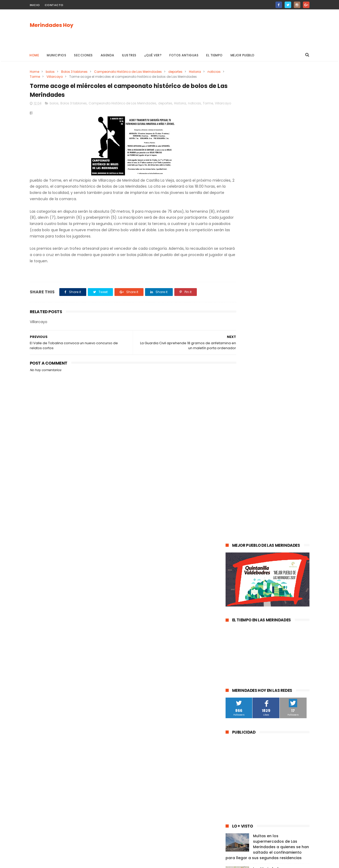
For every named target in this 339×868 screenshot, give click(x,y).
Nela (279, 695)
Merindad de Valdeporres (278, 560)
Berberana (286, 676)
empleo (280, 589)
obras (247, 560)
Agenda (107, 55)
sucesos (290, 511)
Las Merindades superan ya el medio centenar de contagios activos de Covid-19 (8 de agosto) (280, 405)
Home (35, 55)
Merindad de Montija (279, 618)
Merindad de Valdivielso (247, 589)
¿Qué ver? (153, 55)
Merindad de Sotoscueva (248, 579)
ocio (264, 531)
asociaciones (239, 608)
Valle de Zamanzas (287, 598)
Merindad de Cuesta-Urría (249, 676)
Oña (232, 560)
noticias (36, 77)
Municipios (57, 55)
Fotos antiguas (184, 55)
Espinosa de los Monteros (249, 540)
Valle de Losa (239, 569)
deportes (175, 72)
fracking (249, 618)
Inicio (35, 5)
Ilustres (129, 55)
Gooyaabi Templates (114, 861)
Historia (195, 72)
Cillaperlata (286, 685)
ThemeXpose (59, 861)
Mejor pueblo (243, 55)
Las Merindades (241, 531)
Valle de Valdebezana (281, 550)
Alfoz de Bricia (240, 647)
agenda (235, 511)
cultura (286, 521)
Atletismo (256, 598)
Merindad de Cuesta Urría (249, 685)
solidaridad (266, 608)
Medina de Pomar (262, 511)
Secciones (84, 55)
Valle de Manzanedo (259, 627)
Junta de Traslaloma (288, 656)
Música (262, 569)
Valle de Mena (262, 521)
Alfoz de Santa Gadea (246, 656)
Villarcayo (74, 77)
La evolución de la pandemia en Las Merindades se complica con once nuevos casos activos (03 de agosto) (267, 435)
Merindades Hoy (52, 25)
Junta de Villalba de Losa (248, 695)
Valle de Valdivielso (244, 666)
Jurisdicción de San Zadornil (280, 647)
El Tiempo (215, 55)
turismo (235, 598)
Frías (232, 618)
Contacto (54, 5)
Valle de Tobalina (242, 550)
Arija (232, 627)
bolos (50, 72)
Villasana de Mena (243, 637)
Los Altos (272, 637)
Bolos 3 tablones (74, 72)
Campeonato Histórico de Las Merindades (128, 72)
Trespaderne (292, 608)
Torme (54, 77)
